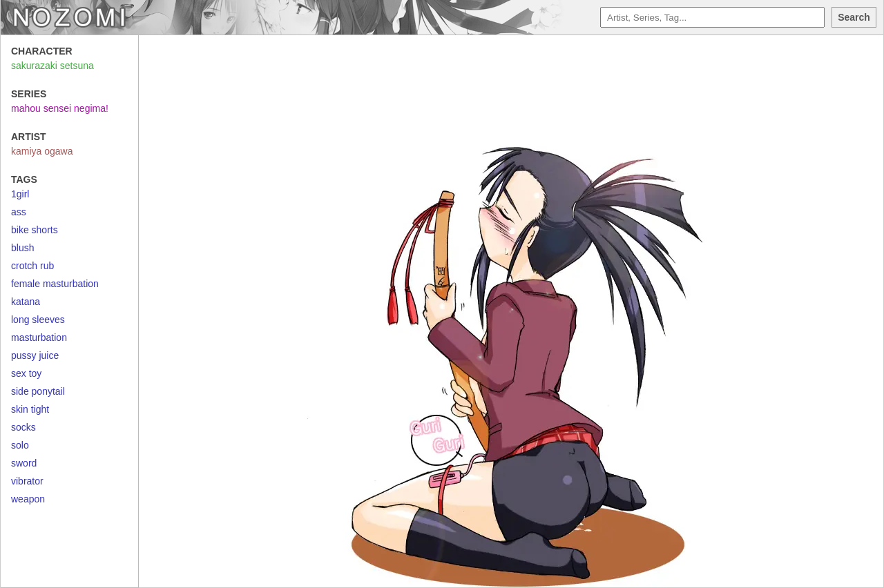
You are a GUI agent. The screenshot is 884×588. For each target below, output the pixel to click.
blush (22, 248)
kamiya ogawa (42, 151)
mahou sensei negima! (60, 108)
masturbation (39, 337)
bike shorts (35, 230)
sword (24, 463)
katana (26, 302)
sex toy (26, 373)
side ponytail (38, 391)
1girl (20, 194)
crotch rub (32, 266)
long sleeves (38, 320)
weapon (28, 499)
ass (19, 212)
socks (23, 427)
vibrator (27, 481)
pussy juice (35, 355)
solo (20, 445)
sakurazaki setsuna (52, 66)
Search (854, 17)
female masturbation (55, 284)
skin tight (30, 409)
